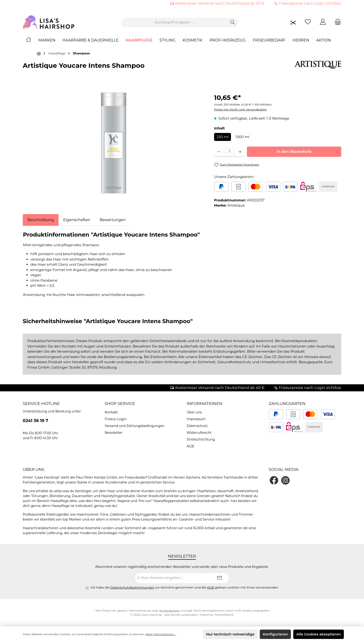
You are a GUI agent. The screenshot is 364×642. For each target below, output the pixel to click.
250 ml (223, 137)
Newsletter (114, 433)
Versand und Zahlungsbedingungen (135, 426)
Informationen (204, 404)
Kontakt (111, 412)
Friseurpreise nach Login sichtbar (310, 3)
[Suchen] (233, 22)
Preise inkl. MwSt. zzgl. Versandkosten (241, 109)
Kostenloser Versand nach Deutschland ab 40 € (220, 3)
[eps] (308, 187)
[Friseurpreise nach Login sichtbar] (293, 22)
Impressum (196, 419)
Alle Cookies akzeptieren (319, 634)
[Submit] (219, 578)
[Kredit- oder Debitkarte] (264, 187)
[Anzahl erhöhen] (240, 152)
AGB (190, 446)
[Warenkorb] (336, 22)
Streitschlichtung (201, 439)
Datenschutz (197, 426)
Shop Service (120, 404)
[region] (114, 143)
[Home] (32, 40)
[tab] (41, 220)
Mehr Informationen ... (161, 634)
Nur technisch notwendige (230, 634)
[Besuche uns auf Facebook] (274, 480)
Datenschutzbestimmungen (132, 587)
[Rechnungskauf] (239, 187)
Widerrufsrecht (199, 433)
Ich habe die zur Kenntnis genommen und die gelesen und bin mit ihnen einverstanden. (185, 587)
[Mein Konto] (323, 22)
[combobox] (174, 22)
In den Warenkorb (294, 152)
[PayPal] (221, 187)
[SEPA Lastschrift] (290, 187)
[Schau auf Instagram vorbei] (285, 480)
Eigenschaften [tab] (77, 220)
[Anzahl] (229, 152)
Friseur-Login (116, 419)
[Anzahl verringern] (219, 152)
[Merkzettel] (308, 22)
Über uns (194, 412)
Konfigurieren (275, 634)
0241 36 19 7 (35, 421)
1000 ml (242, 137)
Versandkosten (169, 610)
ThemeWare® (224, 615)
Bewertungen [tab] (113, 220)
